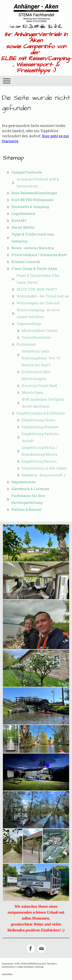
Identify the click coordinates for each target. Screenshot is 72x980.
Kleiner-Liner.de (26, 262)
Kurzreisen (26, 344)
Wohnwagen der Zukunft (38, 303)
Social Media (23, 227)
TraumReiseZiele (36, 337)
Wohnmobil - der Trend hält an (43, 296)
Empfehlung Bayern (39, 461)
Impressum (7, 963)
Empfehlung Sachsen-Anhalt (41, 437)
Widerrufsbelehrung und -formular (38, 963)
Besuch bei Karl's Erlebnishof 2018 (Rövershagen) (36, 372)
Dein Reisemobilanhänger (34, 193)
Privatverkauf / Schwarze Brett (39, 255)
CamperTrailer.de (26, 172)
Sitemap (39, 967)
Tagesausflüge (29, 324)
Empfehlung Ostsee (38, 420)
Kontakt (19, 220)
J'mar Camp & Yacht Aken (34, 269)
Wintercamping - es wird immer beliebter (38, 313)
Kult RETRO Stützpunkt (33, 200)
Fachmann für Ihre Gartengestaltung (28, 499)
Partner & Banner (26, 509)
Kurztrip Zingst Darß (39, 386)
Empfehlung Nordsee (40, 427)
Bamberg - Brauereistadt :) (43, 475)
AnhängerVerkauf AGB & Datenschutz (38, 183)
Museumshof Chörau (40, 330)
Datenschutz (8, 967)
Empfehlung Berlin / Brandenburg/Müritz (40, 451)
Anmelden (7, 974)
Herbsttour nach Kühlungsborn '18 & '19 (41, 355)
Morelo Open (33, 392)
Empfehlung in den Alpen (44, 468)
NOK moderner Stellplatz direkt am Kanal (43, 403)
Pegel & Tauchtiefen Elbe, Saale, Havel (38, 279)
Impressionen (24, 482)
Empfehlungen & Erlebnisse (41, 413)
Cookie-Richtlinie (25, 967)
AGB (17, 963)
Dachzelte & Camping (30, 207)
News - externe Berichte (33, 248)
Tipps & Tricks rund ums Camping (33, 238)
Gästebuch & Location (30, 489)
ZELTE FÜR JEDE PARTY (37, 289)
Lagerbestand (23, 214)
